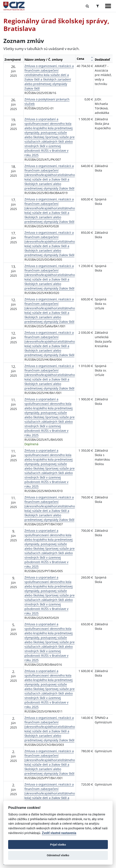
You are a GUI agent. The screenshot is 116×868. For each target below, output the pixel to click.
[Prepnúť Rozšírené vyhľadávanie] (98, 6)
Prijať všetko (58, 845)
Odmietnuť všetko (58, 855)
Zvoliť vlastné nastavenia (59, 833)
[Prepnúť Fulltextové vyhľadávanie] (87, 6)
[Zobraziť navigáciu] (108, 6)
